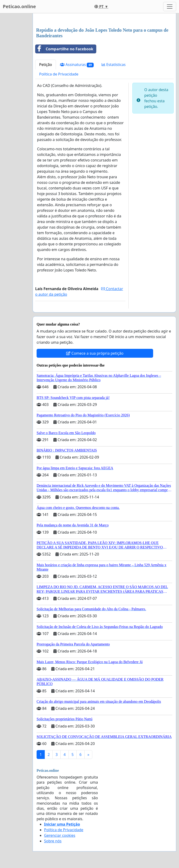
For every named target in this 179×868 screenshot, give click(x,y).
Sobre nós (53, 841)
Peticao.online (19, 6)
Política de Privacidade (59, 74)
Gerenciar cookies (60, 835)
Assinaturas (77, 65)
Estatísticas (114, 65)
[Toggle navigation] (170, 7)
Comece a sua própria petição (95, 353)
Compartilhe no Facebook (64, 49)
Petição (46, 65)
